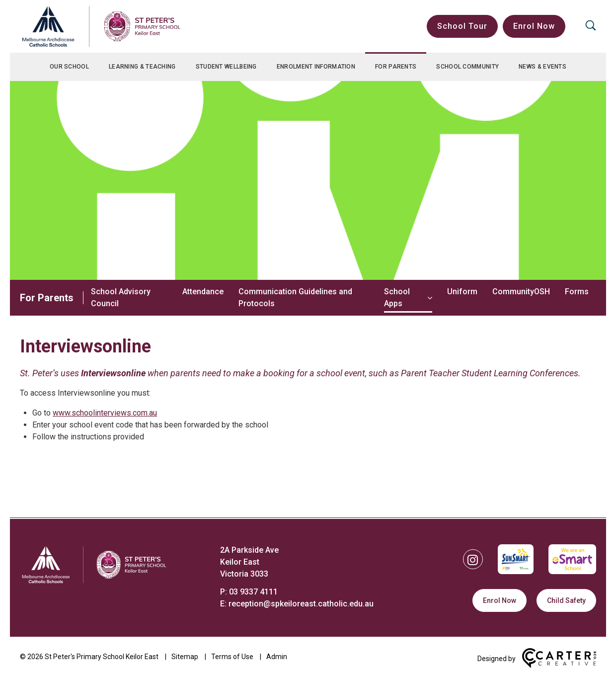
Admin (277, 647)
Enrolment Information (316, 67)
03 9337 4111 (253, 582)
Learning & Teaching (142, 67)
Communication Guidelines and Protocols (295, 297)
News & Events (542, 67)
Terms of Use (232, 647)
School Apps (397, 297)
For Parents (396, 67)
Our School (69, 67)
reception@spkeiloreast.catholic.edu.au (301, 594)
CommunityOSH (521, 292)
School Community (467, 67)
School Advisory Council (121, 297)
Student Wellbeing (226, 67)
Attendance (203, 292)
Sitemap (185, 647)
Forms (577, 292)
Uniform (462, 292)
